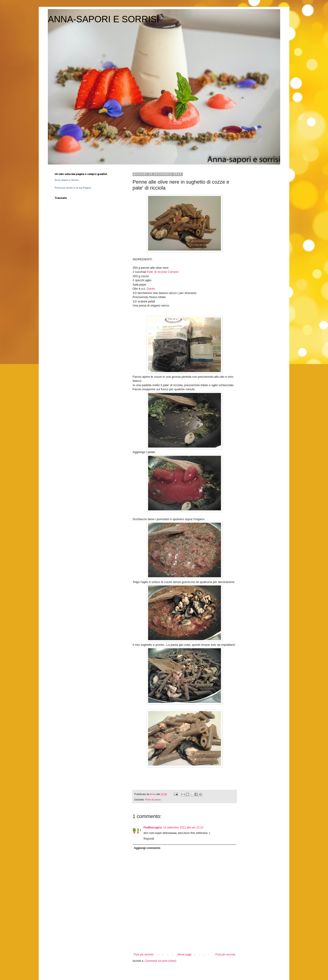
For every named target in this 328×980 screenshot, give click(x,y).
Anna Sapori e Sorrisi (67, 180)
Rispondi (149, 839)
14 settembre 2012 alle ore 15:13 (183, 828)
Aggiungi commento (147, 848)
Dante (151, 289)
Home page (184, 955)
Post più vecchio (225, 955)
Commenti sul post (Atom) (160, 961)
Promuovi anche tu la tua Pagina (73, 188)
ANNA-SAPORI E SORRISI (104, 19)
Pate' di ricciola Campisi (163, 272)
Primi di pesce (153, 800)
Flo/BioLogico (153, 828)
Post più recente (144, 955)
